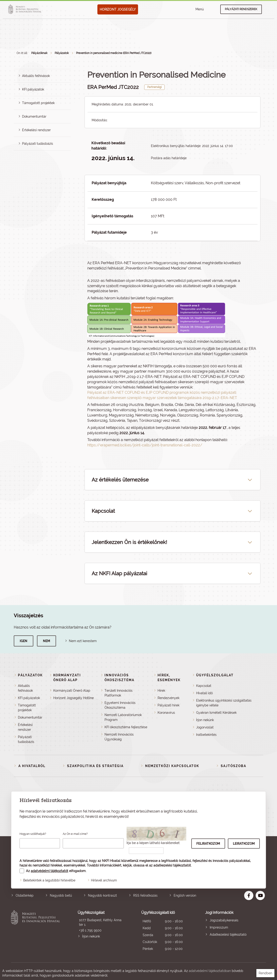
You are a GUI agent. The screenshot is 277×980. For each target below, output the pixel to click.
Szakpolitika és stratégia (95, 766)
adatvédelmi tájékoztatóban (210, 971)
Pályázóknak (39, 53)
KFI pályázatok (33, 89)
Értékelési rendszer (36, 130)
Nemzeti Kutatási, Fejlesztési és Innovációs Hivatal (37, 931)
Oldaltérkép (25, 895)
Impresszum (219, 927)
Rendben (265, 973)
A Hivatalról (32, 766)
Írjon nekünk (205, 720)
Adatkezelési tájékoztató (228, 935)
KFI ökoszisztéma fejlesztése (126, 727)
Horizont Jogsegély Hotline (73, 698)
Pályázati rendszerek (241, 9)
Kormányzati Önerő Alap (72, 691)
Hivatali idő (204, 693)
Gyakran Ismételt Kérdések (216, 713)
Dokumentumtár (34, 116)
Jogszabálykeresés (224, 920)
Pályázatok (62, 53)
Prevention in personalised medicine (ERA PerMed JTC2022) (114, 53)
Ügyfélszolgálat (215, 675)
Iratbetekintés (206, 735)
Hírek (161, 691)
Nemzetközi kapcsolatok (172, 766)
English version (185, 895)
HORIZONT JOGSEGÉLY (118, 9)
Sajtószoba (233, 766)
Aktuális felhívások (36, 76)
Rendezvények (168, 698)
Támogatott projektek (38, 103)
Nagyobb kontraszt (102, 895)
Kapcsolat (204, 686)
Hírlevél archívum (104, 880)
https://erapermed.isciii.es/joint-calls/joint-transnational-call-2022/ (145, 445)
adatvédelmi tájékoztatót (49, 871)
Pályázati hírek (168, 705)
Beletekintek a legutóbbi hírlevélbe (49, 880)
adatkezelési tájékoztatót (172, 865)
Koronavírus (166, 713)
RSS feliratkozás (145, 895)
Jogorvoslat (205, 727)
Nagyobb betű (61, 895)
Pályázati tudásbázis (38, 144)
